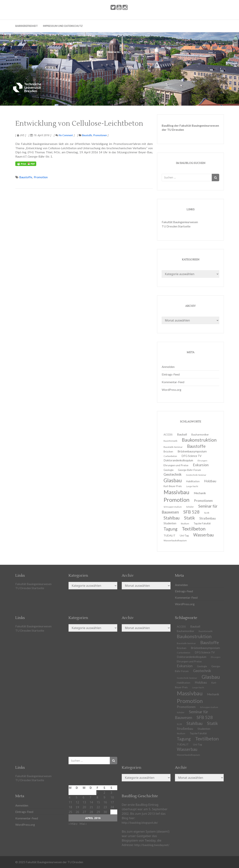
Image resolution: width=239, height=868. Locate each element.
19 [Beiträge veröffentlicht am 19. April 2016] (77, 807)
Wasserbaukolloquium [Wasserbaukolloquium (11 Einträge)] (175, 540)
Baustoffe (87, 135)
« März (73, 824)
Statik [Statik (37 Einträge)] (212, 723)
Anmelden (168, 367)
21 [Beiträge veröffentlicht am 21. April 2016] (91, 807)
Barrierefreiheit (27, 26)
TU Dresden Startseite (176, 226)
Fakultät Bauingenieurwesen (180, 222)
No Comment (64, 135)
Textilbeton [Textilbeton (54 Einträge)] (207, 739)
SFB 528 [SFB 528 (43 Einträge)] (205, 717)
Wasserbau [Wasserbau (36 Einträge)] (204, 535)
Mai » (83, 824)
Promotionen (100, 135)
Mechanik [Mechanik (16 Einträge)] (213, 694)
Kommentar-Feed (173, 382)
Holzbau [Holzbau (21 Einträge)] (210, 481)
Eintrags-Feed (171, 374)
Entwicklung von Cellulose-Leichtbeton (79, 124)
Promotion (41, 177)
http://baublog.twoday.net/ (152, 845)
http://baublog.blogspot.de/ (140, 822)
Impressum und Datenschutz (63, 26)
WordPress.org (172, 390)
